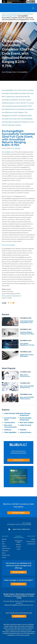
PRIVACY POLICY (17, 529)
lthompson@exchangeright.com (12, 296)
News (3, 544)
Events (4, 553)
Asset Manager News (9, 16)
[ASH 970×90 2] (19, 3)
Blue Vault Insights (27, 422)
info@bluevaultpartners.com (15, 523)
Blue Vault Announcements (10, 426)
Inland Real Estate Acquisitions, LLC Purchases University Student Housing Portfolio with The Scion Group (27, 322)
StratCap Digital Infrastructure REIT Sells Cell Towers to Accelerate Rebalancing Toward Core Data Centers (28, 333)
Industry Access (6, 548)
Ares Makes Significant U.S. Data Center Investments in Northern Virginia (27, 344)
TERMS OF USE (26, 529)
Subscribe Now (18, 460)
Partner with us (18, 584)
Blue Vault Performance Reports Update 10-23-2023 (27, 376)
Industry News (10, 422)
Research (4, 546)
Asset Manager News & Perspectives (20, 14)
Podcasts (23, 430)
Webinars (8, 430)
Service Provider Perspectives (26, 419)
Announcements (31, 542)
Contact (4, 557)
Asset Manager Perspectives (25, 414)
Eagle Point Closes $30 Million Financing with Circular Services (27, 356)
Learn (3, 542)
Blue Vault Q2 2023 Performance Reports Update (27, 387)
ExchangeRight (22, 72)
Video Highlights (10, 432)
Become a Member (18, 513)
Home (4, 14)
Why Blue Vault (6, 555)
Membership (5, 551)
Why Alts (4, 539)
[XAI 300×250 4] (18, 477)
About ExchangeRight (8, 245)
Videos (19, 549)
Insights (33, 539)
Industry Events (25, 432)
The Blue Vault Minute (18, 541)
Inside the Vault (25, 425)
